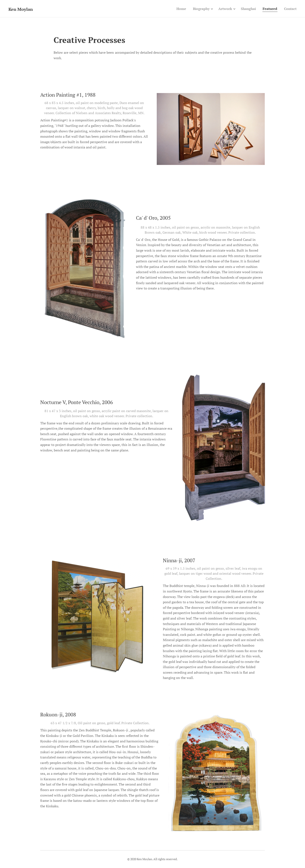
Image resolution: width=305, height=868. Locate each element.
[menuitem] (176, 9)
